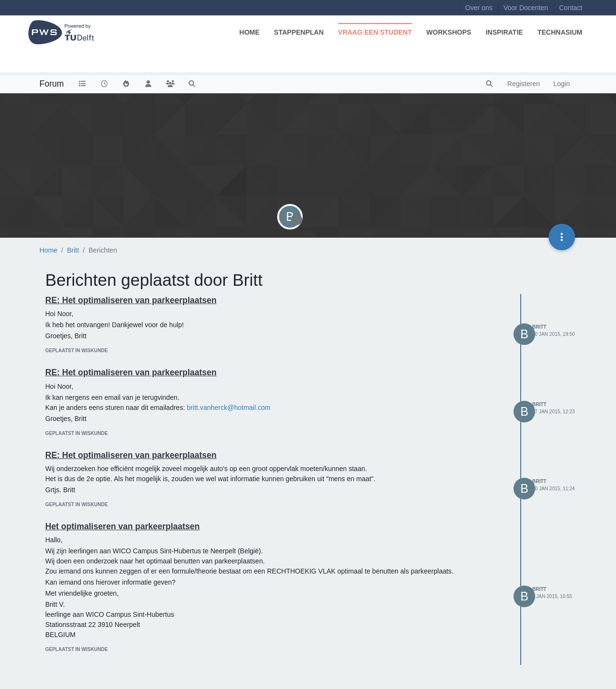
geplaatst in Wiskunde (77, 351)
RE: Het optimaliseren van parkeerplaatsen (131, 300)
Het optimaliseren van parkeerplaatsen (122, 526)
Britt (539, 327)
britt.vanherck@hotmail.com (229, 408)
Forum (52, 84)
